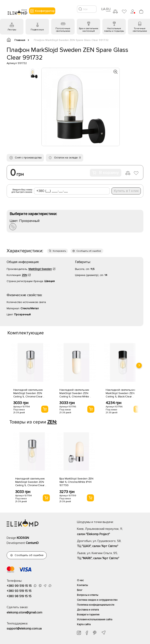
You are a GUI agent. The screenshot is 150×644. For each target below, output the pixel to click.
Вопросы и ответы (88, 595)
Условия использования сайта (95, 620)
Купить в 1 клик (126, 191)
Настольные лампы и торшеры (114, 30)
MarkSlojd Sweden (40, 269)
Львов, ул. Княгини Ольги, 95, (110, 556)
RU (108, 9)
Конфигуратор (42, 11)
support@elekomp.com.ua (24, 629)
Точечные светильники (140, 30)
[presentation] (139, 365)
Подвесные (37, 30)
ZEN (25, 275)
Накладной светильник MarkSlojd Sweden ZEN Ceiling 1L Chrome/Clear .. (29, 393)
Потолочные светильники (63, 30)
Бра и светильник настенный (89, 30)
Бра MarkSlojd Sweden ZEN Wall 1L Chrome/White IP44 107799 (76, 482)
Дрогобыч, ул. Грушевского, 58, (110, 544)
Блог (80, 590)
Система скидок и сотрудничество (97, 600)
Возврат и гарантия (88, 615)
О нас (80, 580)
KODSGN (23, 538)
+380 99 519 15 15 (19, 586)
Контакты (82, 585)
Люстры (12, 30)
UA (103, 9)
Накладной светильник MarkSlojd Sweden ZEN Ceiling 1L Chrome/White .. (75, 393)
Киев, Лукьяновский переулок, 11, (110, 532)
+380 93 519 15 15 (19, 591)
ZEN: (52, 422)
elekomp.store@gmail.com (24, 612)
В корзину (106, 173)
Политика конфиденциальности (96, 605)
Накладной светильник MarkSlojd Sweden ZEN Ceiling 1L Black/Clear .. (120, 393)
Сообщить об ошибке (89, 251)
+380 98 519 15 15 (19, 596)
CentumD (32, 543)
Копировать (59, 251)
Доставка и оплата (88, 610)
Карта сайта (84, 624)
